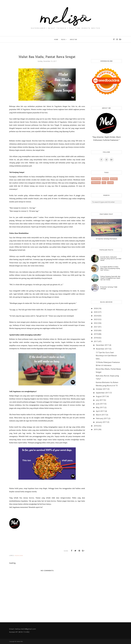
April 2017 (100, 411)
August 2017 (101, 396)
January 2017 (101, 422)
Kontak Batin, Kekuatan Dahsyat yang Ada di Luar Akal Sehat (111, 259)
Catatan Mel (19, 641)
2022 (96, 323)
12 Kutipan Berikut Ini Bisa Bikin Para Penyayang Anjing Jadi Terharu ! (110, 268)
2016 (96, 426)
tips (104, 183)
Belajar (106, 179)
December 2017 (102, 345)
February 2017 (102, 418)
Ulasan (110, 183)
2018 (96, 338)
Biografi (114, 179)
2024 (96, 316)
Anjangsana (19, 555)
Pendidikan (96, 183)
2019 (96, 334)
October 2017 (101, 389)
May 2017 (100, 407)
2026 (96, 308)
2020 (96, 330)
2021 (96, 327)
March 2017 (101, 415)
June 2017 (100, 404)
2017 (96, 341)
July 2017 (100, 400)
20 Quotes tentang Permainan (106, 239)
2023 (96, 319)
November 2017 (102, 349)
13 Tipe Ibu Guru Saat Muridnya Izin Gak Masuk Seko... (106, 356)
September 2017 (103, 393)
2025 (96, 312)
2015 (96, 429)
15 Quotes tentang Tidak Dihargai (109, 288)
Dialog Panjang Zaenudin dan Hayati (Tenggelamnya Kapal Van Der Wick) (110, 278)
